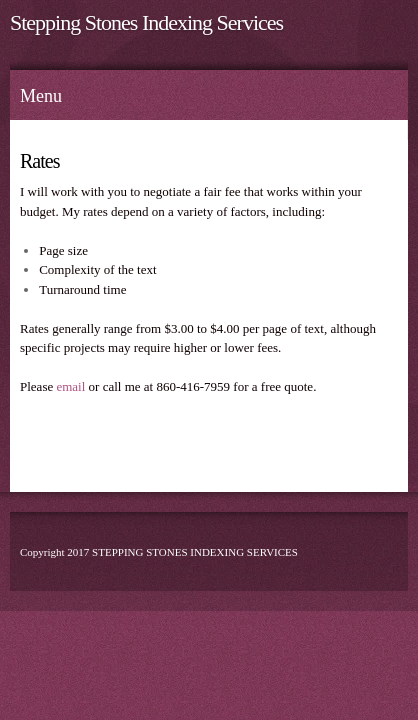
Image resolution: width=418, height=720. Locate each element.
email (70, 386)
